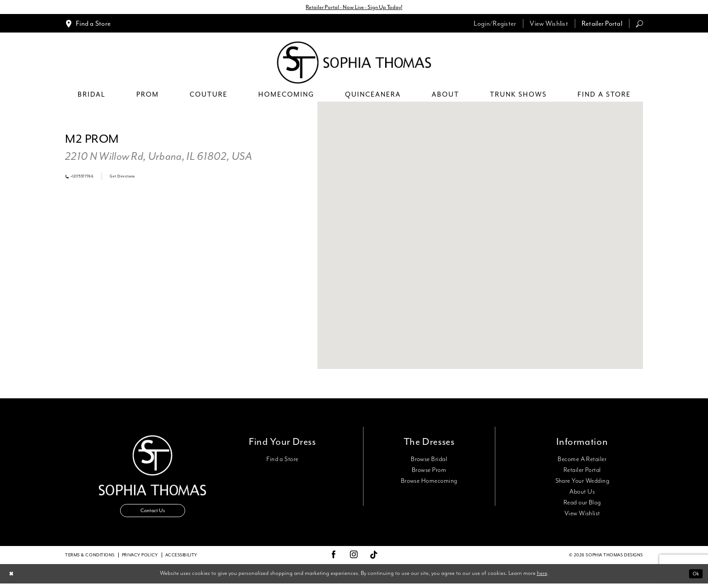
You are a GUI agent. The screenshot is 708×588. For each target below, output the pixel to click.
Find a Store (282, 461)
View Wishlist (582, 515)
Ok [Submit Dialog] (694, 578)
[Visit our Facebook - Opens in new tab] (334, 560)
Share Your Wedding (582, 483)
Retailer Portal (582, 472)
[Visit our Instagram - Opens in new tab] (354, 560)
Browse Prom (429, 472)
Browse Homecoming (429, 483)
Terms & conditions (90, 560)
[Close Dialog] (13, 578)
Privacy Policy (140, 560)
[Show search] (639, 25)
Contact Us (153, 516)
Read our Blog (582, 504)
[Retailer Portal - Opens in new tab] (602, 25)
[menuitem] (88, 25)
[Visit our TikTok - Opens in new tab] (374, 560)
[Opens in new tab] (158, 159)
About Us (582, 494)
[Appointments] (88, 25)
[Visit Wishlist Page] (549, 25)
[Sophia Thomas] (354, 64)
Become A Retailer (582, 461)
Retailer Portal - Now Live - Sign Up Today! (354, 8)
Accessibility (181, 560)
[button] (495, 25)
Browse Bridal (429, 461)
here (542, 578)
